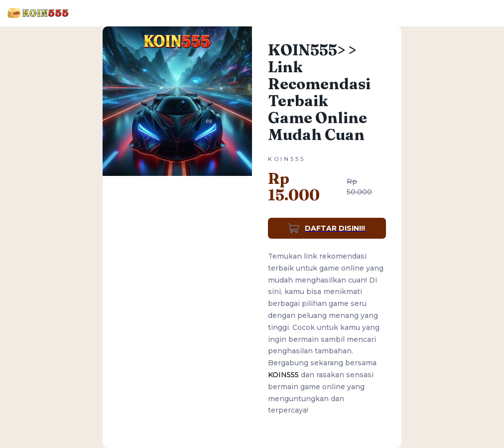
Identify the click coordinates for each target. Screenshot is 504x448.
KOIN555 (283, 375)
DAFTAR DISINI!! (327, 228)
